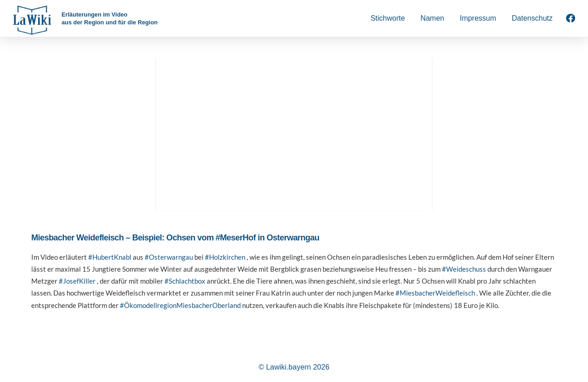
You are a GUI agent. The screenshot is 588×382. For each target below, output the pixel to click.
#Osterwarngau (169, 257)
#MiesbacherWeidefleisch (435, 293)
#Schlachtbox (185, 281)
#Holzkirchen (225, 257)
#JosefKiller (77, 281)
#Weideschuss (464, 269)
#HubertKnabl (110, 257)
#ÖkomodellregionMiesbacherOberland (180, 305)
